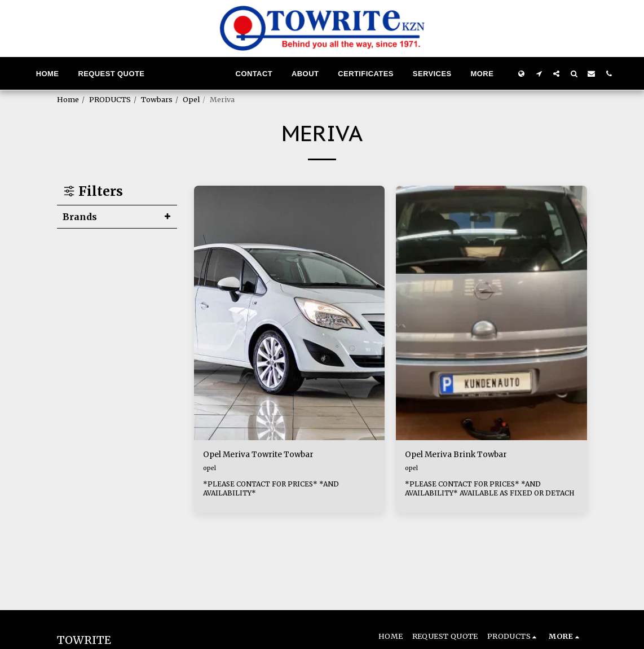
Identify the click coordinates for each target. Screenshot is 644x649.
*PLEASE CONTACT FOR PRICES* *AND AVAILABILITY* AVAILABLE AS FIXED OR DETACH (478, 494)
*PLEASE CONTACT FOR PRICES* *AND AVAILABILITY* (274, 494)
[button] (539, 73)
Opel (191, 99)
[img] (290, 313)
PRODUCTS (110, 99)
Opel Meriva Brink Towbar (466, 456)
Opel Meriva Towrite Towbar (268, 456)
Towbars (157, 99)
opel (210, 470)
